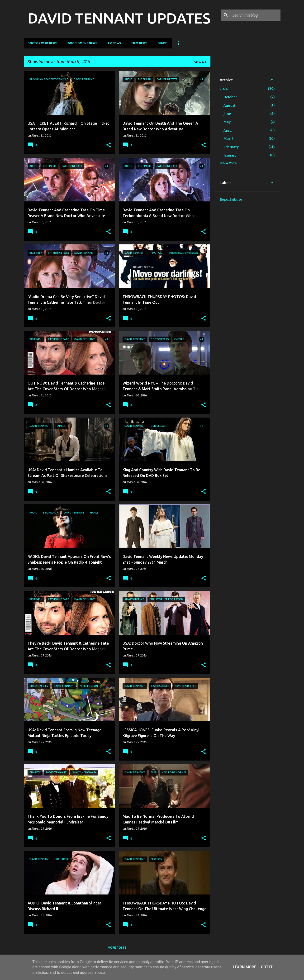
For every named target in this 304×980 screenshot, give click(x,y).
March (229, 139)
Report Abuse (231, 200)
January (230, 155)
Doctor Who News (42, 43)
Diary (162, 43)
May (227, 122)
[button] (109, 145)
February (231, 147)
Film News (139, 43)
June (227, 114)
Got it (267, 967)
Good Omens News (82, 43)
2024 (224, 89)
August (229, 105)
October (230, 97)
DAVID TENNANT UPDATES (119, 18)
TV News (114, 43)
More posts (117, 948)
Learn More (244, 967)
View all (200, 62)
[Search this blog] (256, 15)
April (228, 130)
